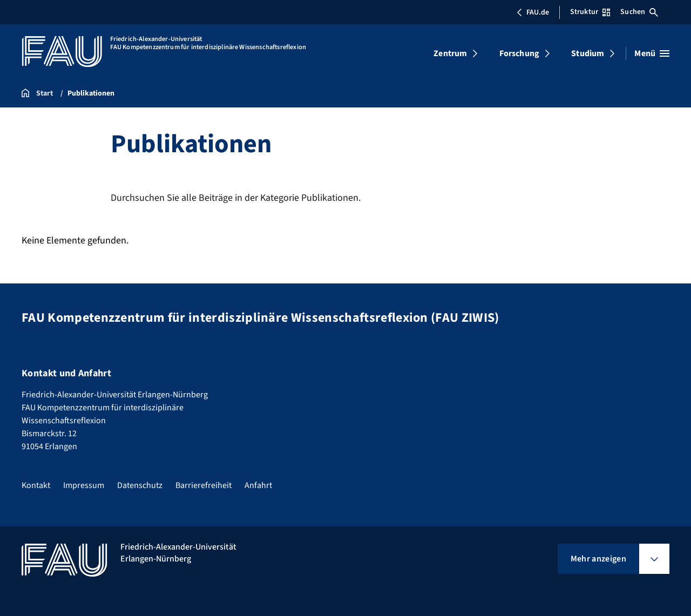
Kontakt (36, 485)
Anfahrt (258, 485)
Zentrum (450, 53)
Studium (588, 53)
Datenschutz (140, 485)
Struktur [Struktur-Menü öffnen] (590, 12)
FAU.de (533, 12)
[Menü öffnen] (652, 53)
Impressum (84, 485)
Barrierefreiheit (204, 485)
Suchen (639, 12)
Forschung (519, 53)
